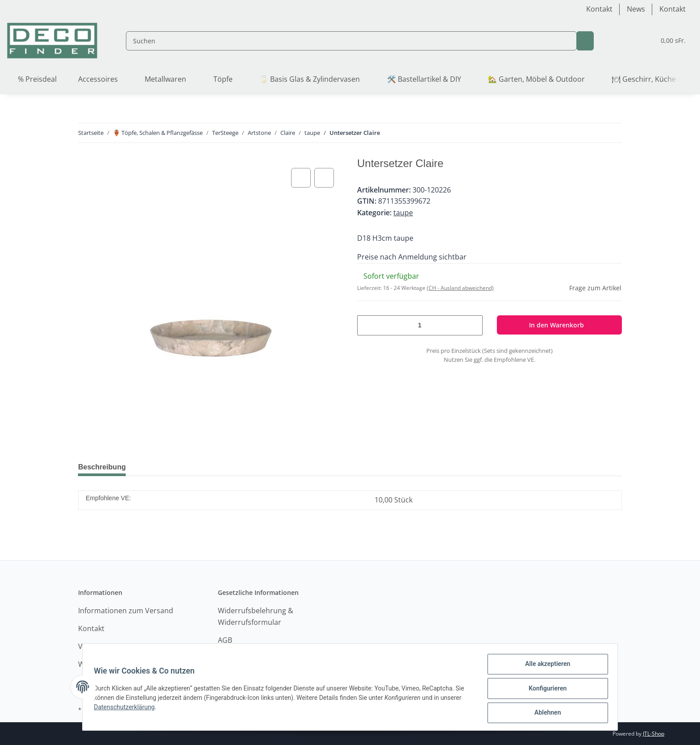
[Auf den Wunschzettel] (324, 178)
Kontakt (599, 9)
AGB (225, 640)
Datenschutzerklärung (127, 709)
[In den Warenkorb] (560, 325)
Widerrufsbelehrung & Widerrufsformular (256, 616)
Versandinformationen (117, 646)
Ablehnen (544, 713)
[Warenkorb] (665, 41)
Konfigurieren (544, 690)
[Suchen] (343, 41)
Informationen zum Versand (126, 611)
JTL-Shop (654, 734)
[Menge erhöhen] (472, 325)
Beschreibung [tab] (104, 467)
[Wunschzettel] (626, 41)
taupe (403, 213)
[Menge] (420, 325)
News (636, 9)
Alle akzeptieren (544, 667)
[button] (605, 41)
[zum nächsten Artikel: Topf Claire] (613, 133)
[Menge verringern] (367, 325)
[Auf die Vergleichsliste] (301, 178)
